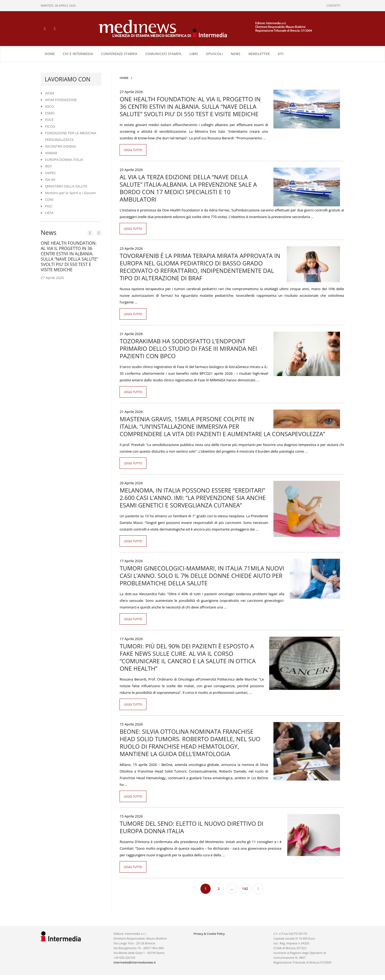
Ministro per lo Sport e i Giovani (70, 193)
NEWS (236, 54)
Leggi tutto (133, 150)
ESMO (50, 113)
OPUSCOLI (214, 54)
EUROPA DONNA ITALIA (64, 159)
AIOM (50, 93)
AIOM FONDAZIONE (61, 99)
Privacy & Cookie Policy (209, 933)
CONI (49, 199)
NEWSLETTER (259, 54)
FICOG (50, 126)
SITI (281, 54)
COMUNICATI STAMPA (163, 54)
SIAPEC (51, 173)
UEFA (49, 212)
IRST (48, 166)
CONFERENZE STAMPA (119, 54)
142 (245, 888)
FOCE (49, 119)
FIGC (49, 206)
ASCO (50, 106)
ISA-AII (50, 179)
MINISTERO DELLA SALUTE (66, 186)
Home (50, 54)
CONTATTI (333, 5)
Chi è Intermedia (78, 54)
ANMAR (51, 153)
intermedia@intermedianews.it (135, 962)
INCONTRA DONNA (60, 146)
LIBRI (194, 54)
